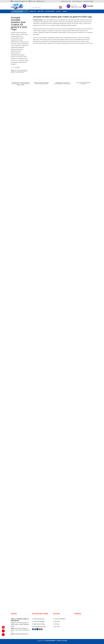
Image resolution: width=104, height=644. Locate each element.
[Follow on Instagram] (35, 629)
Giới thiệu (41, 11)
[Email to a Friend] (15, 68)
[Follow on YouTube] (42, 629)
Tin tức (59, 11)
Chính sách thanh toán (77, 1)
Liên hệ (65, 11)
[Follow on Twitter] (39, 629)
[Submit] (60, 7)
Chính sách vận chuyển (88, 1)
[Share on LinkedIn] (19, 68)
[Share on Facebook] (12, 68)
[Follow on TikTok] (37, 629)
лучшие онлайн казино (82, 41)
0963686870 (62, 619)
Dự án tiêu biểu (50, 11)
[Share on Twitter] (13, 68)
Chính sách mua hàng (66, 1)
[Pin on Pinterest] (17, 68)
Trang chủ (33, 11)
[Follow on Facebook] (33, 629)
